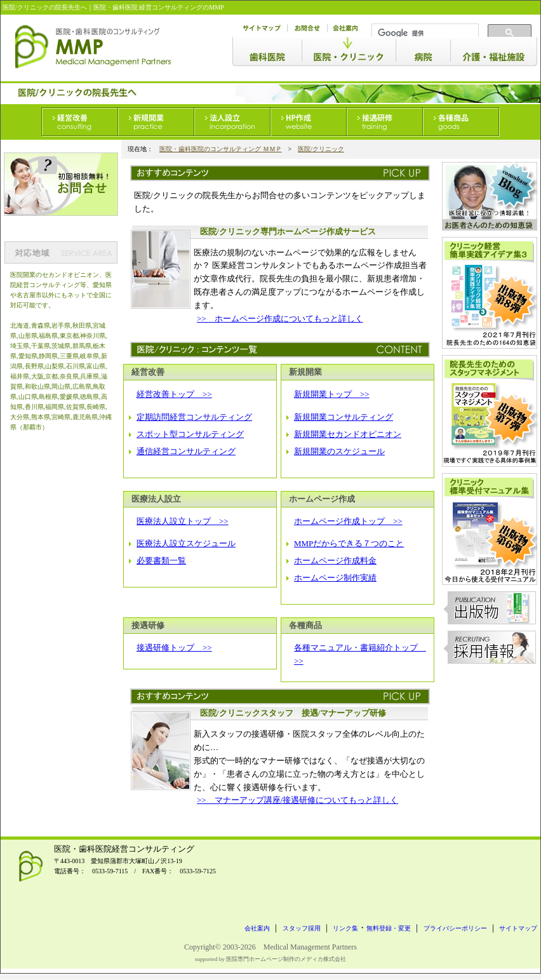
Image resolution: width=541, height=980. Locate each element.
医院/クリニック (321, 149)
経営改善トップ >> (174, 394)
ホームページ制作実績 (335, 578)
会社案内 (257, 928)
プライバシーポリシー (455, 928)
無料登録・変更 (389, 928)
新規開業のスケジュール (339, 451)
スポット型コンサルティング (190, 434)
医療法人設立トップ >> (183, 521)
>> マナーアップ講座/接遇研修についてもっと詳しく (297, 800)
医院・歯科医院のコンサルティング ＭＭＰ (221, 149)
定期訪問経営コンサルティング (194, 417)
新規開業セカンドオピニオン (348, 434)
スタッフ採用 (302, 928)
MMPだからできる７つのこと (349, 543)
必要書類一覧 (161, 560)
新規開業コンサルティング (344, 417)
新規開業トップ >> (332, 394)
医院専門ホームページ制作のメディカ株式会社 (286, 959)
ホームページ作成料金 (335, 560)
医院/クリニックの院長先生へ (45, 7)
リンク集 (345, 928)
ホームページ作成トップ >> (348, 521)
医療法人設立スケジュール (186, 543)
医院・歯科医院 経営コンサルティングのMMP (159, 7)
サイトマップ (518, 928)
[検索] (424, 33)
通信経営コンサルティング (186, 451)
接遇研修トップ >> (174, 648)
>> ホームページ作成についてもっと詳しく (280, 319)
